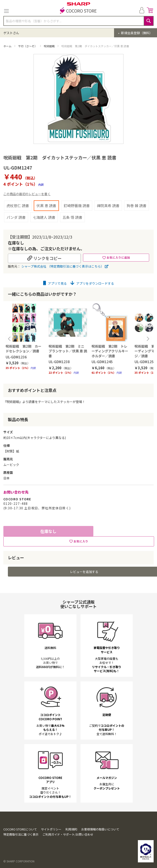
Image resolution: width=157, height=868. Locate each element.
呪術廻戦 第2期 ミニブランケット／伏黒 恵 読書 (68, 351)
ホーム (8, 46)
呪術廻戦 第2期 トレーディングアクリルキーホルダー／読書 (110, 351)
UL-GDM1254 (145, 362)
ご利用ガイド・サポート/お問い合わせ (68, 834)
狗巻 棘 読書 (137, 206)
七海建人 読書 (44, 217)
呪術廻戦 (50, 46)
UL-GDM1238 (59, 362)
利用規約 (71, 829)
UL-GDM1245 (102, 362)
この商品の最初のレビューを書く (27, 194)
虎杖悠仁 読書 (18, 206)
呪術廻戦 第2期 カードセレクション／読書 (24, 349)
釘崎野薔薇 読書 (77, 206)
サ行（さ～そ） (28, 46)
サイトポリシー (51, 829)
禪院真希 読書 (108, 206)
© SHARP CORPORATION (19, 861)
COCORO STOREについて (20, 829)
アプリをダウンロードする (92, 283)
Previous (9, 339)
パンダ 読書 (16, 217)
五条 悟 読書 (72, 217)
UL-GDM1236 (16, 357)
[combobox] (78, 21)
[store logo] (78, 11)
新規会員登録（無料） (136, 33)
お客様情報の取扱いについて (100, 829)
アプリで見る (55, 283)
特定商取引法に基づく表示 (21, 834)
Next (148, 339)
